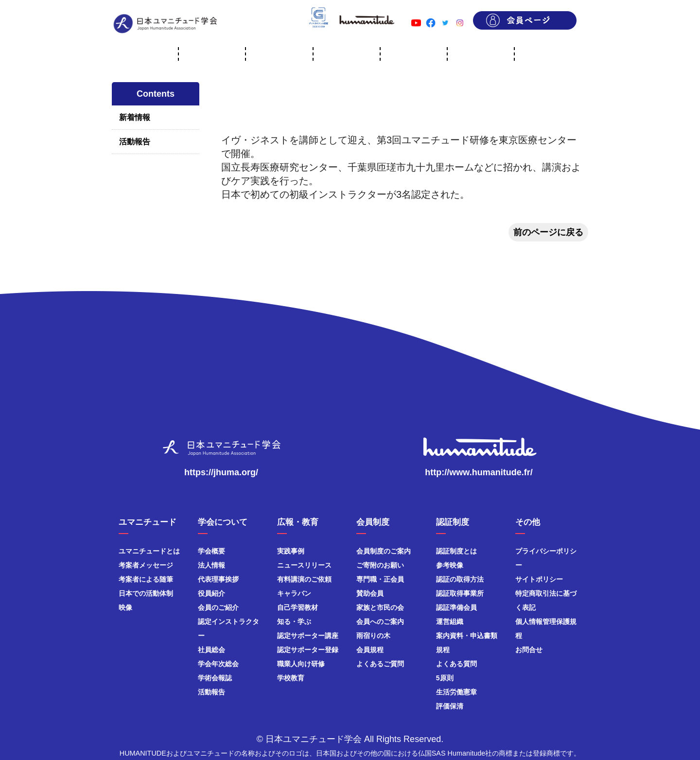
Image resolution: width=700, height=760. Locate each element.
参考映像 (450, 565)
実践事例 (291, 551)
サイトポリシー (539, 579)
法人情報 (211, 565)
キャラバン (294, 593)
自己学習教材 (297, 607)
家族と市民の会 (380, 607)
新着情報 (135, 117)
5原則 (445, 678)
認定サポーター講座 (308, 636)
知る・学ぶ (294, 622)
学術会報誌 (215, 678)
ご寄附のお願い (380, 565)
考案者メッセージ (146, 565)
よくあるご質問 (380, 664)
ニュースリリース (304, 565)
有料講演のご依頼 (304, 579)
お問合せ (529, 650)
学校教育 (291, 678)
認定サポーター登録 (308, 650)
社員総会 (211, 650)
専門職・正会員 (380, 579)
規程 (443, 650)
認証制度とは (456, 551)
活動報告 (135, 142)
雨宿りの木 (373, 636)
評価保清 (450, 706)
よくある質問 (456, 664)
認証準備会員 (456, 607)
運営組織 (450, 622)
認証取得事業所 (460, 593)
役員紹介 (211, 593)
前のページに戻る (548, 232)
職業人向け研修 (301, 664)
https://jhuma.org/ (221, 472)
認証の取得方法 (460, 579)
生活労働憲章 (456, 692)
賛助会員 (370, 593)
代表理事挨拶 (218, 579)
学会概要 (211, 551)
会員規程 (370, 650)
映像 (125, 607)
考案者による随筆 (146, 579)
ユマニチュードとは (149, 551)
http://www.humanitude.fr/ (479, 472)
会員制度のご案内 (384, 551)
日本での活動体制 (146, 593)
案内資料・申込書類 (467, 636)
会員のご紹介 (218, 607)
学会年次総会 (218, 664)
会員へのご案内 (380, 622)
